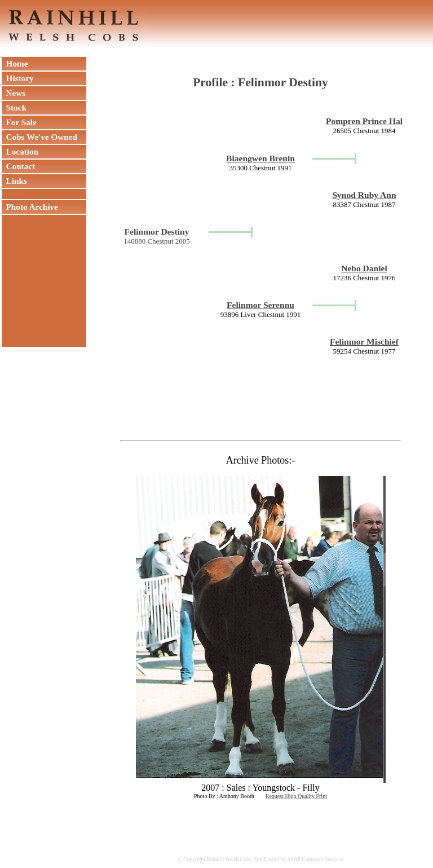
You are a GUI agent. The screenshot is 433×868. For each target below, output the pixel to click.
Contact (18, 166)
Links (14, 181)
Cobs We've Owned (39, 137)
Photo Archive (30, 207)
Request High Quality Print (296, 796)
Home (15, 63)
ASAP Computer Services (315, 859)
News (14, 93)
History (18, 78)
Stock (14, 107)
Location (20, 151)
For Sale (19, 122)
